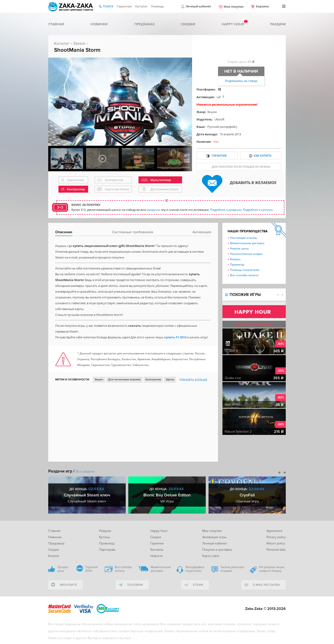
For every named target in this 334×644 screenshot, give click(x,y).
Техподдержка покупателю (195, 569)
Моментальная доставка (247, 243)
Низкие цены (239, 248)
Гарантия (219, 156)
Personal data (276, 550)
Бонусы (235, 259)
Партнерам (107, 550)
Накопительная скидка (246, 254)
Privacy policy (276, 537)
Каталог (141, 6)
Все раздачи (85, 471)
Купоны (105, 537)
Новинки (99, 24)
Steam (79, 43)
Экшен (212, 112)
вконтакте (68, 585)
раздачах (154, 210)
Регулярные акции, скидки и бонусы (272, 569)
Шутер (170, 380)
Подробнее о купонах (258, 210)
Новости (157, 556)
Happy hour (233, 24)
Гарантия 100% (92, 569)
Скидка (156, 537)
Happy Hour (159, 531)
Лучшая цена (63, 569)
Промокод (237, 264)
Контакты (157, 550)
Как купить (263, 156)
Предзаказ (144, 24)
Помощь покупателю (245, 270)
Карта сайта (211, 556)
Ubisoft (220, 119)
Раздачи (278, 24)
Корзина (262, 6)
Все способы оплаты (244, 275)
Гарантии (124, 6)
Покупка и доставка (217, 550)
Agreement (274, 531)
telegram (135, 585)
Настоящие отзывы (244, 238)
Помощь (157, 6)
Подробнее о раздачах (226, 210)
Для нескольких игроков (124, 380)
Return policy (276, 543)
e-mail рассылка (267, 585)
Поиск (108, 6)
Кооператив (153, 380)
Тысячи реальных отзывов (232, 569)
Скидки (188, 24)
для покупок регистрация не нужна (241, 167)
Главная (56, 24)
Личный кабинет (198, 6)
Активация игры (214, 537)
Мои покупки (234, 6)
